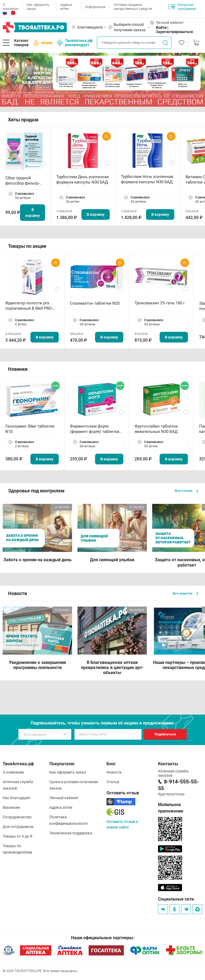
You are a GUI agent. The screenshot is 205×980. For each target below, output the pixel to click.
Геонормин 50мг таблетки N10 (30, 429)
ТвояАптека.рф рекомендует (75, 43)
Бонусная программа (182, 7)
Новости (114, 772)
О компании (11, 7)
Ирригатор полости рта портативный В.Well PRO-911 (29, 306)
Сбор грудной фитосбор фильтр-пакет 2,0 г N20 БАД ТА (24, 181)
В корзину (33, 213)
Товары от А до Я (17, 836)
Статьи (113, 782)
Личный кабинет (64, 798)
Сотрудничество (17, 817)
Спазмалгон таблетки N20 (95, 303)
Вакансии (11, 807)
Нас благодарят (17, 798)
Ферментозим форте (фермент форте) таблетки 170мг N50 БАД (95, 429)
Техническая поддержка (71, 833)
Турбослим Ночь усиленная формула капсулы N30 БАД (147, 179)
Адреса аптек (66, 7)
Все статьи (187, 491)
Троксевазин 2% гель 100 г (160, 303)
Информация (95, 7)
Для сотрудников (18, 827)
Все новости (186, 593)
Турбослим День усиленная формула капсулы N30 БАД (82, 180)
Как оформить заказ (38, 7)
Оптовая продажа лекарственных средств (133, 7)
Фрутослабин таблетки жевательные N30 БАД (156, 429)
